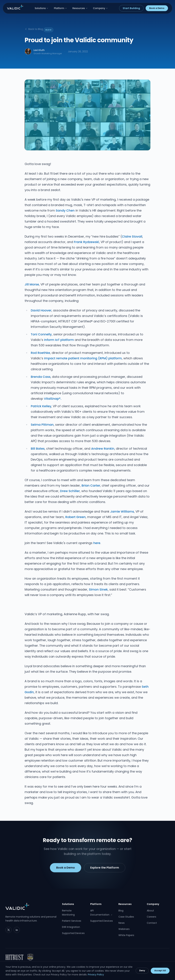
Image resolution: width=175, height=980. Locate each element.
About (150, 911)
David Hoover (41, 310)
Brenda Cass (41, 377)
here (97, 543)
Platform (60, 8)
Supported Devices (73, 933)
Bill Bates (38, 449)
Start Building (131, 8)
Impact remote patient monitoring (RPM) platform (83, 358)
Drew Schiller (70, 491)
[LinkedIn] (17, 930)
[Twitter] (9, 930)
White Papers (126, 935)
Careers (152, 917)
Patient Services (72, 921)
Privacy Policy (96, 975)
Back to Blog (34, 29)
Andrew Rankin (103, 449)
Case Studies (126, 917)
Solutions (42, 8)
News (122, 923)
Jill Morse (32, 284)
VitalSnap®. (53, 399)
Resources (80, 8)
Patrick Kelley (41, 406)
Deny (142, 971)
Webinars (124, 929)
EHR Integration (71, 927)
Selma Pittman (42, 425)
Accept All (160, 971)
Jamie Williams (122, 511)
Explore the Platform (105, 869)
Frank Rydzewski (86, 242)
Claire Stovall (132, 236)
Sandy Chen (65, 210)
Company (101, 8)
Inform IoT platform (59, 340)
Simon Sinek (98, 589)
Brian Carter (91, 485)
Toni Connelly (41, 334)
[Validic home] (15, 7)
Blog (121, 911)
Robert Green (75, 517)
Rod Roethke (40, 353)
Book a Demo (157, 8)
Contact (152, 923)
